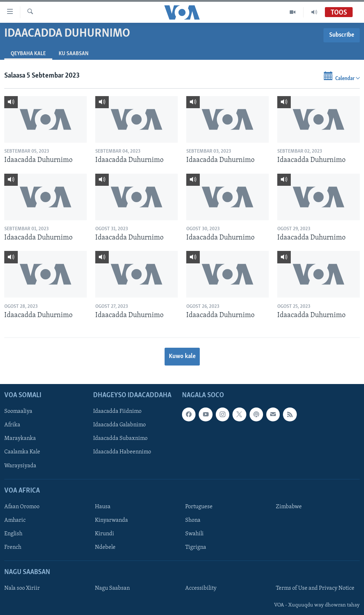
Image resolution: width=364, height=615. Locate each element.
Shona (193, 520)
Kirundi (105, 534)
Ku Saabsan (74, 54)
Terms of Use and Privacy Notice (315, 588)
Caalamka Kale (22, 452)
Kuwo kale (182, 356)
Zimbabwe (289, 506)
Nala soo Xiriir (22, 588)
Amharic (15, 520)
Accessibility (201, 588)
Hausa (103, 506)
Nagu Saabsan (112, 588)
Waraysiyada (20, 466)
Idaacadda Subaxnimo (120, 438)
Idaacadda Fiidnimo (117, 411)
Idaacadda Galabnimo (119, 425)
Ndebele (105, 547)
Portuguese (199, 506)
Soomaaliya (18, 411)
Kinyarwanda (111, 520)
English (13, 534)
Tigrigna (196, 547)
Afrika (12, 425)
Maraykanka (20, 438)
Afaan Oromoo (22, 506)
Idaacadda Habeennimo (122, 452)
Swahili (194, 534)
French (13, 547)
